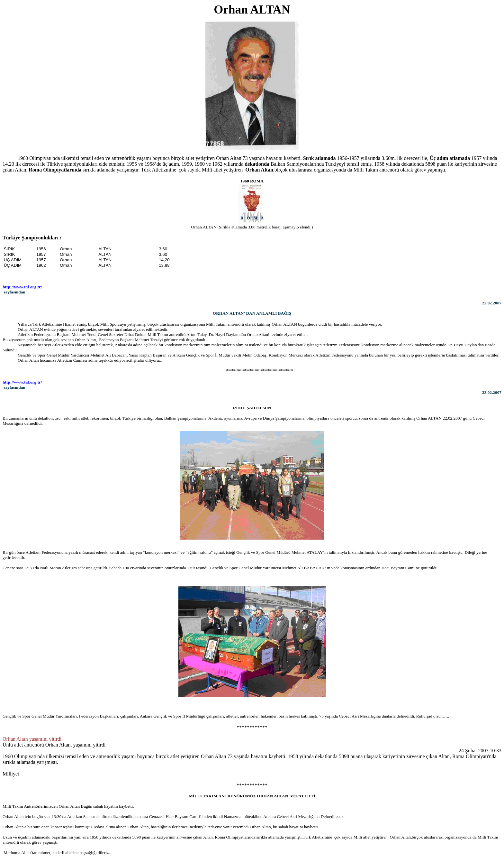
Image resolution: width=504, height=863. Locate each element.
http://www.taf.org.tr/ (22, 287)
